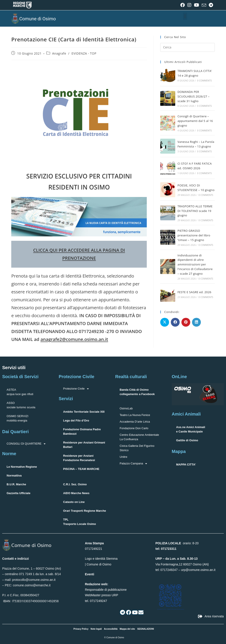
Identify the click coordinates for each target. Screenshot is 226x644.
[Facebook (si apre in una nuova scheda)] (183, 5)
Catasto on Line (74, 502)
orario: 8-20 (177, 543)
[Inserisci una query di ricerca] (187, 47)
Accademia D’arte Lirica (135, 422)
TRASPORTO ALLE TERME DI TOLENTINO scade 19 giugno (195, 211)
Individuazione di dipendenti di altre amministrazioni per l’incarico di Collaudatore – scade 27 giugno (195, 264)
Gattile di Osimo (187, 440)
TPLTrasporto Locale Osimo (80, 522)
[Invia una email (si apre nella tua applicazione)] (204, 5)
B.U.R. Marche (16, 484)
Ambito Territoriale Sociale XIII (84, 412)
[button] (185, 16)
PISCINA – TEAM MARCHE (81, 469)
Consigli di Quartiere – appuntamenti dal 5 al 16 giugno (195, 121)
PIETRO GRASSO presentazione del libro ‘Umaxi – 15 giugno (194, 235)
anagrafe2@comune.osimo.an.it (74, 339)
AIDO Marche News (76, 493)
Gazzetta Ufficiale (19, 493)
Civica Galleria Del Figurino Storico (137, 448)
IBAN (7, 601)
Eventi (90, 574)
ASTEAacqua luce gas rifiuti (20, 392)
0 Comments (204, 81)
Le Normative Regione (22, 467)
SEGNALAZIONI (146, 629)
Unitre (123, 457)
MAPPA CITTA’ (186, 465)
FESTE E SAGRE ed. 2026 (194, 292)
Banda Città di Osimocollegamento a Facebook (137, 392)
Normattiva (14, 476)
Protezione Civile (76, 389)
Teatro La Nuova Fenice (135, 415)
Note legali (96, 629)
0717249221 (94, 549)
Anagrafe (59, 53)
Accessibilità (111, 629)
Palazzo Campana (133, 464)
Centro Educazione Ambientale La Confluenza (139, 437)
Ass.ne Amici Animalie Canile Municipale (191, 429)
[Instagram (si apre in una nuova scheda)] (189, 5)
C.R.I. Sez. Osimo (75, 484)
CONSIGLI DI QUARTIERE (26, 444)
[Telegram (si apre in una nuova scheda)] (210, 5)
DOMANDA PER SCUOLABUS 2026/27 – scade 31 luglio (193, 96)
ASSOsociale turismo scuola (21, 405)
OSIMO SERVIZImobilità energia (18, 418)
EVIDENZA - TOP (84, 53)
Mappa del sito (127, 629)
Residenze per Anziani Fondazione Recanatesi (79, 458)
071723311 (169, 549)
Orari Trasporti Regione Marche (85, 511)
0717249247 (169, 570)
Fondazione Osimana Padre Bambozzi (82, 431)
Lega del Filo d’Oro (76, 420)
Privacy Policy (81, 629)
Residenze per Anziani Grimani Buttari (84, 445)
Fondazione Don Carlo (134, 428)
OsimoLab (126, 408)
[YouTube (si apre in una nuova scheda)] (197, 5)
